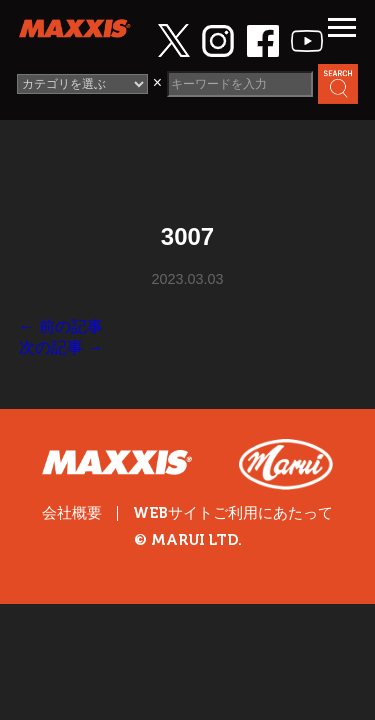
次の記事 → (61, 347)
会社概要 (72, 513)
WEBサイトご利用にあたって (233, 513)
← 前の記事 (61, 326)
